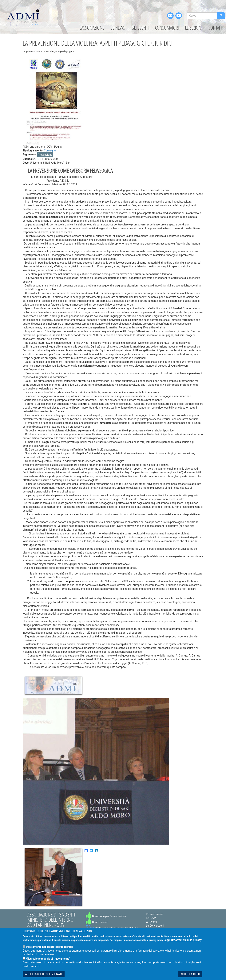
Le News (118, 28)
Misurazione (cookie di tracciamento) (48, 961)
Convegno (50, 150)
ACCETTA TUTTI (190, 976)
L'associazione (92, 28)
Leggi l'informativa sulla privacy (183, 942)
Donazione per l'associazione (106, 916)
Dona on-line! (97, 922)
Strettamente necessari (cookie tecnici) (49, 949)
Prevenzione (45, 155)
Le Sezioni (194, 28)
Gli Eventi (140, 28)
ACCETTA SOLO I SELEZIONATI (44, 976)
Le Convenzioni (155, 926)
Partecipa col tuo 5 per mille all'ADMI (112, 928)
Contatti (216, 28)
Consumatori (167, 28)
